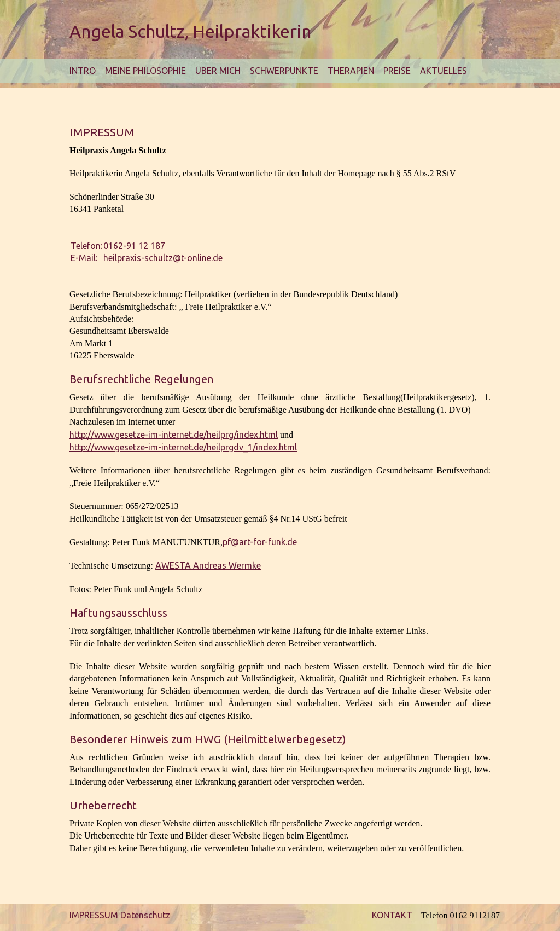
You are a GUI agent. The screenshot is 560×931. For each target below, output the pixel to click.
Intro (83, 71)
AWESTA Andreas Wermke (208, 565)
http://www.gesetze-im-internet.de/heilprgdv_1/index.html (183, 447)
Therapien (351, 71)
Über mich (218, 71)
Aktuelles (444, 71)
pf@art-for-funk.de (260, 542)
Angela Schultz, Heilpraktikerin (190, 31)
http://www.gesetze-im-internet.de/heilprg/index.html (174, 435)
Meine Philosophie (145, 71)
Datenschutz (145, 915)
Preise (397, 71)
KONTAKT (392, 915)
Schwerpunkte (284, 71)
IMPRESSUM (94, 915)
